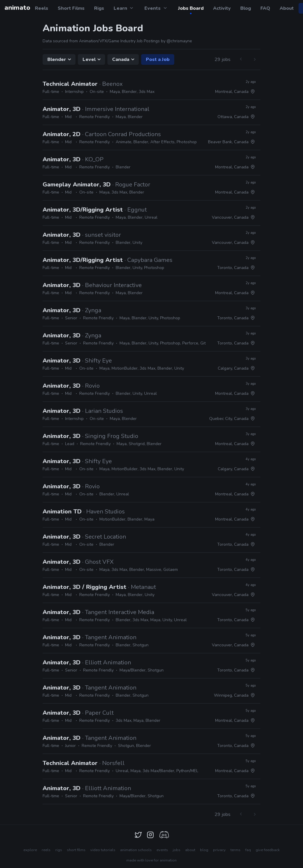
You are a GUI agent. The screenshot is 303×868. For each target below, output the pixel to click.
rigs (59, 850)
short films (76, 850)
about (190, 850)
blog (204, 850)
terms (236, 850)
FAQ (265, 8)
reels (46, 850)
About (287, 8)
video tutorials (103, 850)
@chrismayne (179, 41)
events (162, 850)
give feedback (268, 850)
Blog (246, 8)
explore (30, 850)
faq (248, 850)
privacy (219, 850)
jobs (177, 850)
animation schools (136, 850)
